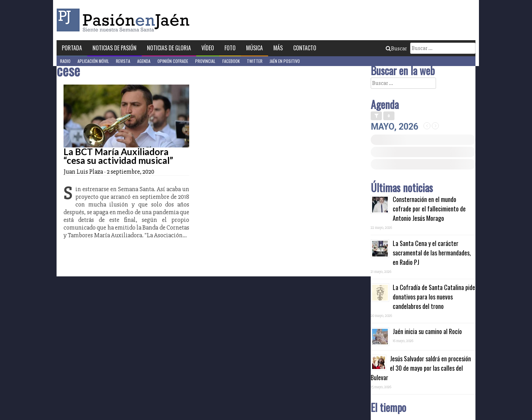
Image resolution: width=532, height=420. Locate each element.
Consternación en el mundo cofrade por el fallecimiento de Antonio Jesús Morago (429, 209)
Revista (123, 61)
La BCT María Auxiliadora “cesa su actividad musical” (118, 156)
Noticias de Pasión (114, 48)
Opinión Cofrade (173, 61)
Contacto (305, 48)
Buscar (396, 49)
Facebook (231, 61)
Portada (72, 48)
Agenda (144, 61)
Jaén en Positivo (285, 61)
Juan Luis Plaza (83, 172)
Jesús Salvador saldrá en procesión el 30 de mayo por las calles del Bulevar (421, 368)
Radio (65, 61)
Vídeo (208, 48)
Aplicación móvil (93, 61)
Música (254, 48)
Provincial (205, 61)
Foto (230, 48)
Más (278, 48)
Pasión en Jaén (125, 20)
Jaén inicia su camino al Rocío (427, 331)
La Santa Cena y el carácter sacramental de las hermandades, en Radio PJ (432, 253)
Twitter (255, 61)
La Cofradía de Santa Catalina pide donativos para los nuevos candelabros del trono (434, 297)
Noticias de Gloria (169, 48)
